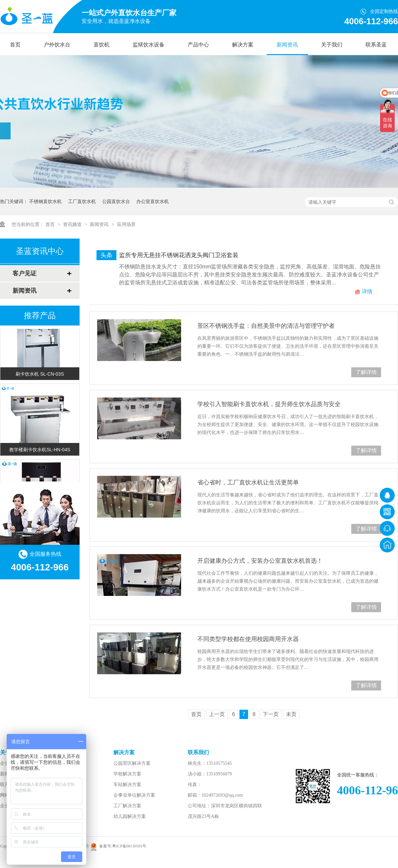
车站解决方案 (127, 785)
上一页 (217, 714)
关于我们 (332, 45)
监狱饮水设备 (149, 45)
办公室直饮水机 (153, 201)
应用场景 (126, 224)
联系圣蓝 (376, 45)
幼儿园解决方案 (130, 816)
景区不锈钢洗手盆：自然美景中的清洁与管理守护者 (266, 326)
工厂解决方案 (127, 806)
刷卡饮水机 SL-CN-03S (40, 375)
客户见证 (25, 273)
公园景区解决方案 (132, 763)
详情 (367, 291)
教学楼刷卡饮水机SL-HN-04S (40, 451)
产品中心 (198, 45)
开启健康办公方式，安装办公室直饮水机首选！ (260, 561)
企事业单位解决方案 (134, 795)
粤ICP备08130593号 (129, 846)
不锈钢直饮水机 (45, 201)
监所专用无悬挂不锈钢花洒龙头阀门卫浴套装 (179, 255)
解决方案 (243, 45)
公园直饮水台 (116, 201)
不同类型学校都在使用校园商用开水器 (248, 639)
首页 (15, 45)
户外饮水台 (57, 45)
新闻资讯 (287, 45)
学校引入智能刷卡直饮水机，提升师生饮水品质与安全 (269, 404)
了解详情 (366, 372)
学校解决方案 (127, 774)
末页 (291, 714)
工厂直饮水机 (82, 201)
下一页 (271, 714)
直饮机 (101, 45)
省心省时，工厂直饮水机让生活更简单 (248, 482)
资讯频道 (73, 224)
